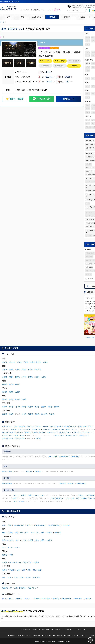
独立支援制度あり (57, 498)
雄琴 (43, 533)
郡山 (37, 540)
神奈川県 (12, 362)
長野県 (11, 392)
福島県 (18, 377)
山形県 (44, 377)
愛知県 (5, 399)
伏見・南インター (22, 533)
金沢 (4, 548)
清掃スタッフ (90, 226)
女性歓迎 (19, 599)
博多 (4, 577)
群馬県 (45, 362)
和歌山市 (58, 533)
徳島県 (57, 407)
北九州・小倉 (19, 577)
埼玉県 (19, 362)
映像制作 (88, 191)
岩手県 (24, 377)
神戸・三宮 (35, 533)
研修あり (71, 483)
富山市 (10, 548)
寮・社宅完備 (7, 483)
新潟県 (5, 392)
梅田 (4, 533)
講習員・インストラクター (21, 429)
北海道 (88, 63)
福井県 (18, 384)
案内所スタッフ (72, 435)
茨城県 (32, 362)
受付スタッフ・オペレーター (38, 426)
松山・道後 (37, 570)
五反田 (29, 525)
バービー (42, 43)
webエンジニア (71, 429)
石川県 (5, 384)
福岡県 (5, 414)
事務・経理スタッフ (85, 426)
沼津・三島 (27, 562)
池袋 (9, 525)
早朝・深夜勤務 (82, 498)
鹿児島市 (36, 577)
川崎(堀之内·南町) (54, 525)
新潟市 (5, 555)
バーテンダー (90, 219)
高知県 (50, 407)
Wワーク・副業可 (20, 495)
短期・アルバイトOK (36, 495)
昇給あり (38, 471)
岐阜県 (18, 399)
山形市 (50, 540)
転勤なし (16, 498)
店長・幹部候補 (19, 426)
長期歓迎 (56, 599)
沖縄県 (52, 414)
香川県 (37, 407)
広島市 (5, 570)
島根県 (31, 407)
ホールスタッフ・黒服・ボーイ (13, 435)
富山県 (11, 384)
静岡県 (11, 399)
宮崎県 (37, 414)
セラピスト (47, 429)
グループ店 (70, 498)
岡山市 (12, 570)
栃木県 (39, 362)
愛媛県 (44, 407)
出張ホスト (89, 171)
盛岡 (43, 540)
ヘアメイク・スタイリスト (81, 432)
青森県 (31, 377)
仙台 (17, 540)
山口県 (18, 407)
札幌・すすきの (8, 540)
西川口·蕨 (66, 525)
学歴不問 (87, 599)
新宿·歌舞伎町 (19, 525)
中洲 (9, 577)
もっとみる (89, 279)
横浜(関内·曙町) (39, 525)
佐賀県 (11, 414)
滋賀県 (24, 370)
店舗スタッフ (90, 141)
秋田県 (37, 377)
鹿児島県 (44, 414)
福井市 (18, 548)
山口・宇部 (21, 570)
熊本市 (28, 577)
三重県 (24, 399)
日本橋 (10, 533)
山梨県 (18, 392)
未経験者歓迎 (64, 457)
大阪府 (5, 370)
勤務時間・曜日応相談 (42, 599)
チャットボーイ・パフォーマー (13, 438)
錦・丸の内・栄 (15, 562)
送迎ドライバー (56, 426)
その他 (38, 438)
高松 (29, 570)
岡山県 (11, 407)
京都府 (11, 370)
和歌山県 (38, 370)
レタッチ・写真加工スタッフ (13, 432)
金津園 (36, 562)
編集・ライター (39, 432)
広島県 (5, 407)
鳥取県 (24, 407)
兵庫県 (18, 370)
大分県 (24, 414)
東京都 (5, 362)
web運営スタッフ (70, 426)
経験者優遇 (89, 267)
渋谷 (4, 525)
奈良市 (50, 533)
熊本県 (31, 414)
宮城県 (11, 377)
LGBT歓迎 (89, 264)
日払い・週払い (8, 471)
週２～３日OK (19, 501)
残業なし (81, 495)
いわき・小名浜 (27, 540)
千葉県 (26, 362)
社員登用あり (81, 483)
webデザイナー (58, 429)
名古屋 (5, 562)
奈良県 (31, 370)
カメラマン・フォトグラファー (58, 432)
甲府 (11, 555)
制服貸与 (63, 483)
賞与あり (29, 471)
